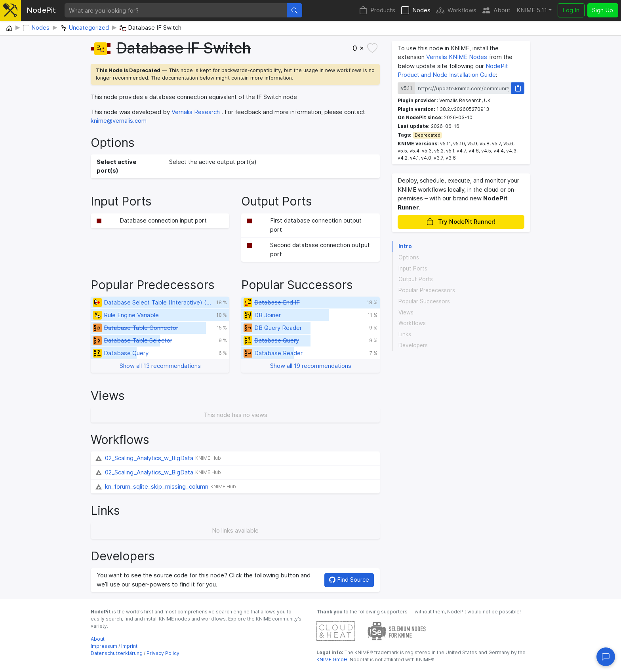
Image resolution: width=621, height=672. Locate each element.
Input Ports (413, 268)
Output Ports (416, 279)
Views (406, 312)
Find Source (349, 580)
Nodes (416, 10)
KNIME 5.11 (532, 10)
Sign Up (603, 10)
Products (377, 10)
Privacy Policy (163, 653)
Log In (571, 10)
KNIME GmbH (332, 660)
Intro (405, 246)
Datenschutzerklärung (117, 653)
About (496, 10)
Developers (413, 345)
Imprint (129, 646)
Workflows (456, 10)
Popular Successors (424, 301)
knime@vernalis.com (119, 121)
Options (409, 257)
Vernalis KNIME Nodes (457, 57)
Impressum (104, 646)
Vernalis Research (196, 112)
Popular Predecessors (427, 290)
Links (405, 334)
